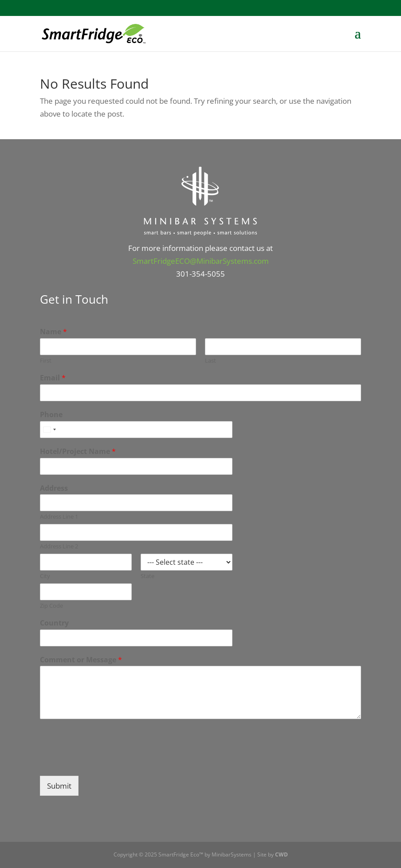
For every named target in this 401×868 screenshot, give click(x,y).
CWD (281, 854)
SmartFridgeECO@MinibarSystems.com (201, 261)
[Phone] (136, 430)
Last (210, 361)
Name (53, 332)
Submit (59, 786)
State (147, 576)
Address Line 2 (59, 546)
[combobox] (49, 430)
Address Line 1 (59, 517)
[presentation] (107, 761)
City (45, 576)
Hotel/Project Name (78, 452)
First (46, 361)
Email (53, 378)
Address (54, 488)
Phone (51, 415)
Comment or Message (81, 660)
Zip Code (51, 606)
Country (54, 623)
